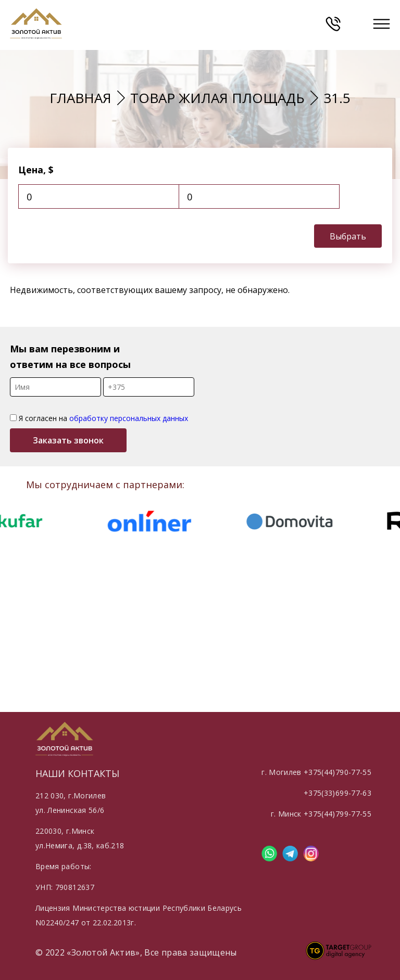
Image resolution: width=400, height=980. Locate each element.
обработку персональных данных (129, 418)
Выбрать (348, 236)
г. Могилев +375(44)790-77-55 (316, 772)
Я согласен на (99, 418)
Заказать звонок (68, 440)
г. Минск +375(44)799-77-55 (321, 814)
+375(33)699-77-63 (337, 793)
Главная (80, 98)
